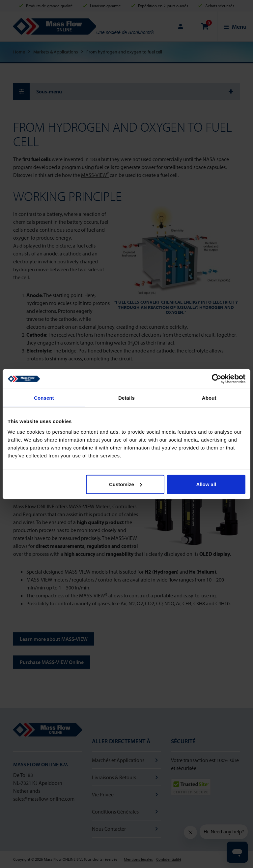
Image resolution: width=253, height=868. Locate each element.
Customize (126, 484)
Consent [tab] (44, 398)
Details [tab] (126, 398)
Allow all (206, 484)
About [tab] (209, 398)
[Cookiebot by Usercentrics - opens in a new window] (217, 379)
